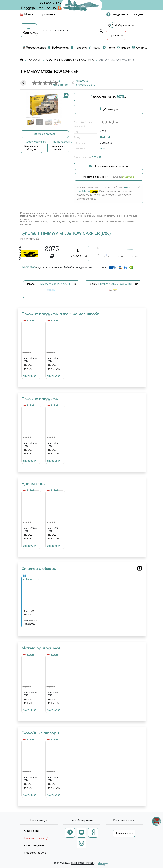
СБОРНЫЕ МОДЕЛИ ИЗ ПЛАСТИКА (70, 60)
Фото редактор (36, 845)
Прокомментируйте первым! (109, 166)
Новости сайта (35, 853)
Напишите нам (124, 833)
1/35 (103, 149)
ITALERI (105, 137)
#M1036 (97, 157)
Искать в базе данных (109, 177)
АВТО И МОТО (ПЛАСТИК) (117, 60)
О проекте (32, 831)
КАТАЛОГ (35, 60)
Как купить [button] (30, 239)
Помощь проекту (36, 838)
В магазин (78, 253)
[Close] (139, 188)
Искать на (51, 289)
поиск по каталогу (55, 31)
